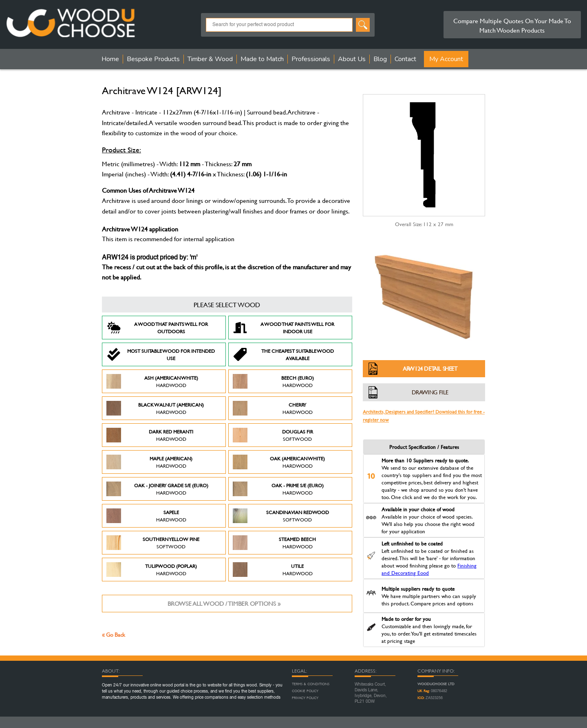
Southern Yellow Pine (153, 543)
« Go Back (114, 635)
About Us (352, 59)
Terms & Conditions (311, 684)
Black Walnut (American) (155, 408)
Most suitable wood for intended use (161, 354)
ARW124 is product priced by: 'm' (150, 258)
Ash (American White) (152, 381)
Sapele (146, 516)
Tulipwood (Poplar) (152, 570)
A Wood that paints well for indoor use (284, 328)
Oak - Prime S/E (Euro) (278, 489)
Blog (380, 59)
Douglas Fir (273, 435)
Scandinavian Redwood (281, 516)
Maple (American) (149, 462)
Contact (405, 59)
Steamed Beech (274, 543)
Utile (273, 570)
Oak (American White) (279, 462)
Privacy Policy (305, 698)
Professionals (311, 59)
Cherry (273, 408)
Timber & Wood (210, 59)
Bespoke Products (153, 59)
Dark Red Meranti (150, 435)
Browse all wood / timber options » (224, 604)
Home (110, 59)
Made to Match (262, 59)
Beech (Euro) (273, 381)
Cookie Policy (305, 691)
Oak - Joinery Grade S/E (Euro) (157, 489)
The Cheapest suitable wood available (283, 354)
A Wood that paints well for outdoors (157, 328)
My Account (446, 59)
